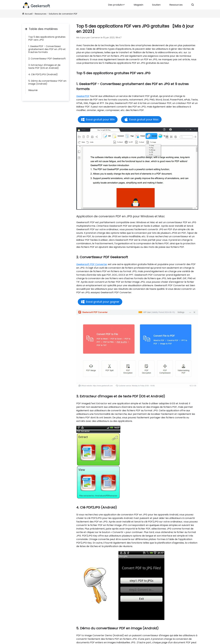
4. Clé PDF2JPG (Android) (43, 74)
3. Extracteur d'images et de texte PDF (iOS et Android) (44, 66)
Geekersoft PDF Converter (92, 264)
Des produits (116, 5)
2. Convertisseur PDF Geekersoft (47, 59)
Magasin (138, 5)
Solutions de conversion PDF (63, 14)
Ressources (176, 5)
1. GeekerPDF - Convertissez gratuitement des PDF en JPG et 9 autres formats (47, 49)
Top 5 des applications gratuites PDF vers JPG (47, 38)
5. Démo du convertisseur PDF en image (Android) (47, 82)
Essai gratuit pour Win (100, 119)
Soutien (156, 5)
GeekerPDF (83, 96)
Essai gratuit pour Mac (144, 119)
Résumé (33, 90)
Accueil (29, 14)
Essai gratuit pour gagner (103, 302)
